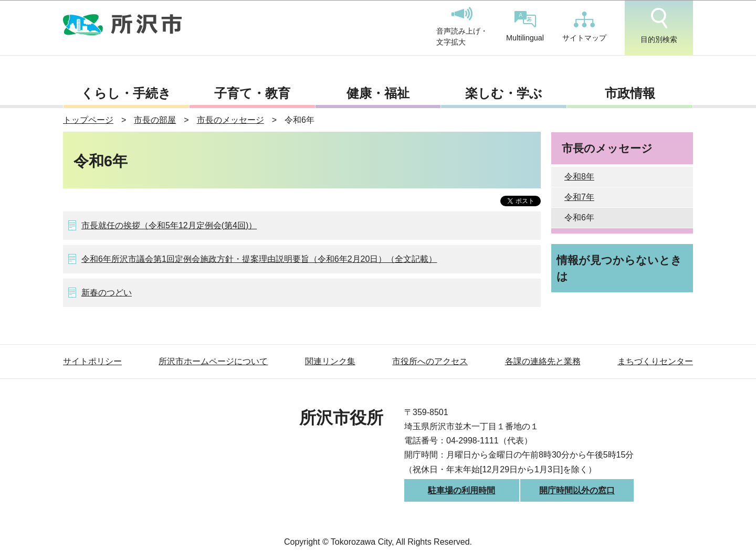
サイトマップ (584, 27)
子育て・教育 (252, 93)
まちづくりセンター (655, 361)
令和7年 (579, 197)
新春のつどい (107, 293)
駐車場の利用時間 (461, 490)
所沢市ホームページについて (213, 361)
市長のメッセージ (230, 120)
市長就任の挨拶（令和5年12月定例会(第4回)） (169, 225)
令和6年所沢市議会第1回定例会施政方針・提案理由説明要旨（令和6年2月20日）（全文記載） (259, 259)
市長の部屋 (155, 120)
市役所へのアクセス (430, 361)
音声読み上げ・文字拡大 (462, 27)
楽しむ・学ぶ (504, 93)
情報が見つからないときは (619, 268)
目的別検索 (659, 26)
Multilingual (525, 27)
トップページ (88, 120)
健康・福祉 (378, 93)
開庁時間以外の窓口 (577, 490)
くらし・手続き (126, 93)
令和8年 (579, 177)
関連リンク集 (330, 361)
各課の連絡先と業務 (543, 361)
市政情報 (630, 93)
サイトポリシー (92, 361)
